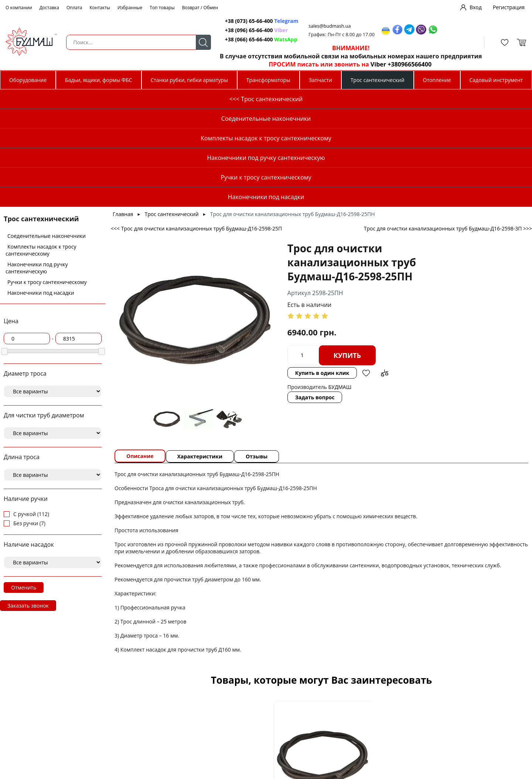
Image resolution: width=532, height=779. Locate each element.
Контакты (100, 8)
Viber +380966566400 (397, 64)
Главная (123, 97)
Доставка (49, 8)
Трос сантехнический (378, 80)
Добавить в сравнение (367, 256)
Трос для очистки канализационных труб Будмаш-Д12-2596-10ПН (273, 706)
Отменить (24, 470)
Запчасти (320, 80)
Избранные (130, 8)
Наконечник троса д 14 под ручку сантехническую (370, 707)
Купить (330, 238)
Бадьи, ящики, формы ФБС (99, 80)
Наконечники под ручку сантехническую (37, 150)
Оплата (74, 8)
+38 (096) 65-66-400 (245, 30)
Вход (476, 7)
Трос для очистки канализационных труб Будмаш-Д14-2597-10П (467, 706)
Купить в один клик (304, 255)
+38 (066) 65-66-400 (245, 39)
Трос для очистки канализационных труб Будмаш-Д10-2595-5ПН (176, 706)
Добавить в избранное (348, 256)
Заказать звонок (28, 488)
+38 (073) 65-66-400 (245, 21)
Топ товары (162, 8)
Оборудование (28, 80)
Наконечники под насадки (41, 175)
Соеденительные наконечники (47, 118)
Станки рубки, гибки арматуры (189, 80)
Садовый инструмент (496, 80)
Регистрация (509, 7)
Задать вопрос (297, 280)
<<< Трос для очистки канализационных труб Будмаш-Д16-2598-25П (196, 111)
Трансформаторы (268, 80)
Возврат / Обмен (200, 8)
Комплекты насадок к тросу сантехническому (41, 133)
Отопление (437, 80)
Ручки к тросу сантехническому (47, 165)
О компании (19, 8)
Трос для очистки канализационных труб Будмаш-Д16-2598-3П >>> (448, 111)
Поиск (199, 42)
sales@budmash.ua (327, 26)
